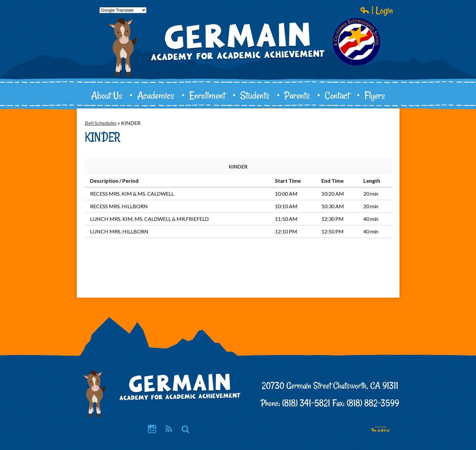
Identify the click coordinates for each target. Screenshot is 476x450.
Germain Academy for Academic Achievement (238, 63)
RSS (168, 430)
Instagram (152, 430)
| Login (377, 10)
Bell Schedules (101, 123)
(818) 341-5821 (306, 403)
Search (186, 430)
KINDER (238, 166)
